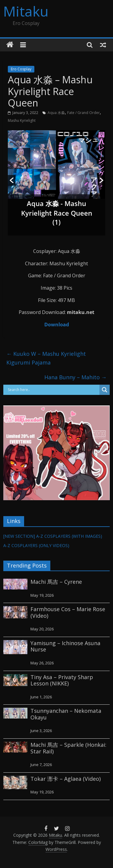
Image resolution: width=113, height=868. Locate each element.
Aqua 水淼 (56, 113)
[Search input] (53, 390)
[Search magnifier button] (105, 390)
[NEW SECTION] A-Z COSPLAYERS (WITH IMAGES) (53, 536)
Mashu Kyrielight (22, 120)
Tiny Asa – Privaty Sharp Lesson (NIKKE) (62, 680)
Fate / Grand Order (83, 113)
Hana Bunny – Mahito (75, 377)
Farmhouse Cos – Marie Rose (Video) (68, 612)
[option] (56, 183)
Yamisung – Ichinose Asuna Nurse (65, 646)
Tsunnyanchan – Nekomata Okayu (66, 714)
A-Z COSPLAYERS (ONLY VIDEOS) (36, 545)
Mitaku (26, 11)
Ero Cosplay (21, 69)
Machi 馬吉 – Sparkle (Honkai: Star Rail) (68, 748)
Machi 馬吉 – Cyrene (56, 582)
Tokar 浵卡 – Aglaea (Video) (66, 779)
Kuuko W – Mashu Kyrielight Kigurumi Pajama (46, 358)
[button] (12, 180)
